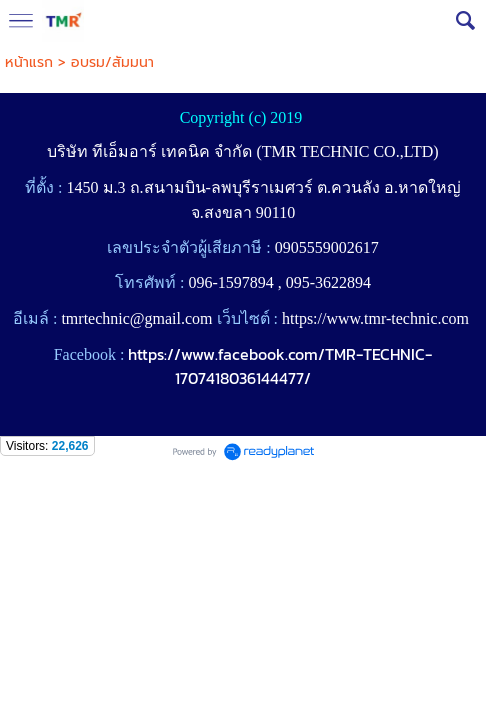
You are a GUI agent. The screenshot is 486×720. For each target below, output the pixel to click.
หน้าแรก (29, 62)
